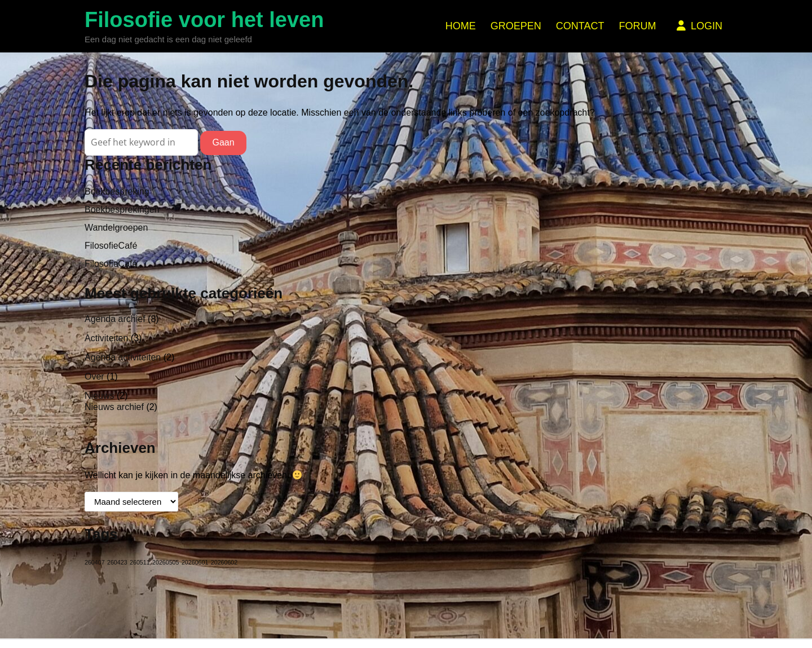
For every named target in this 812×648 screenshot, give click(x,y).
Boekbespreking (117, 191)
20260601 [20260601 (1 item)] (195, 562)
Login (698, 26)
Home (461, 26)
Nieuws (99, 396)
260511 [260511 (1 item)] (140, 562)
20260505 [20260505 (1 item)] (166, 562)
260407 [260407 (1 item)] (95, 562)
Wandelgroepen (116, 228)
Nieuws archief (114, 407)
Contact (580, 26)
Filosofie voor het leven (204, 20)
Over (94, 376)
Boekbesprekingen (122, 210)
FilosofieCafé (111, 246)
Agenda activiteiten (123, 357)
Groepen (516, 26)
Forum (637, 26)
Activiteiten (106, 338)
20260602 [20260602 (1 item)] (224, 562)
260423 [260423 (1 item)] (117, 562)
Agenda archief (115, 319)
